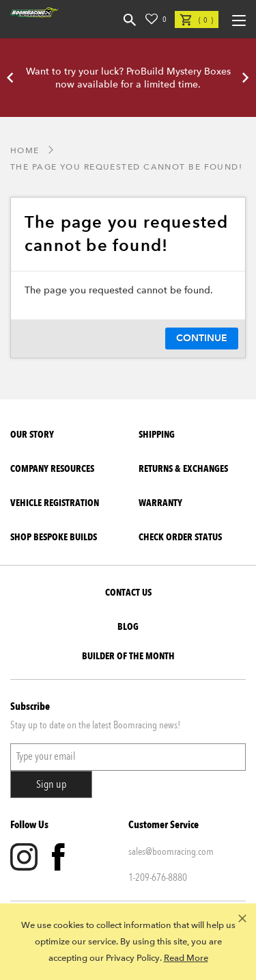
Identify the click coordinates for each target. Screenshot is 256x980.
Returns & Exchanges (183, 469)
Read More (186, 958)
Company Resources (52, 469)
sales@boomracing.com (171, 851)
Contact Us (128, 593)
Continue (202, 338)
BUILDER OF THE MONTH (128, 656)
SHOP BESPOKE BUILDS (54, 537)
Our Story (32, 435)
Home (25, 150)
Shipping (157, 435)
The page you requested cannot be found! (126, 167)
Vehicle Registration (55, 503)
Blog (128, 627)
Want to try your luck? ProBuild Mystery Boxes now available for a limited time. (128, 78)
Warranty (160, 503)
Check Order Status (180, 537)
